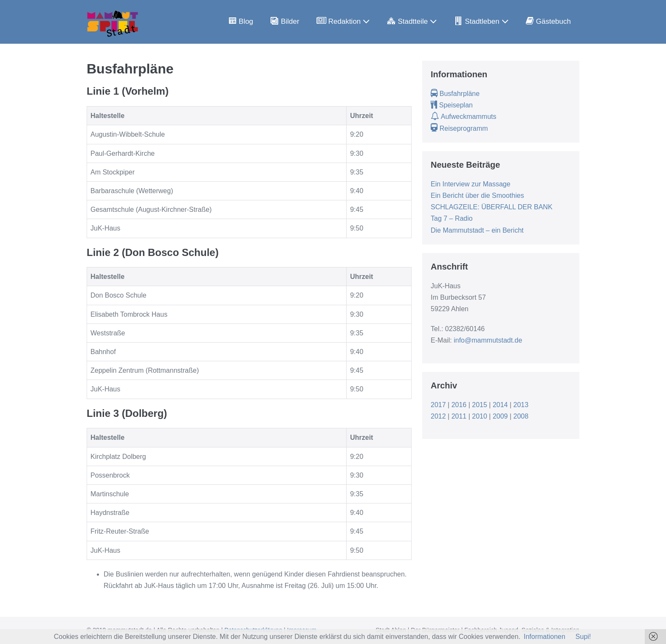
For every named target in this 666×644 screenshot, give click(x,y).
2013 (521, 405)
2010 (480, 416)
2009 (500, 416)
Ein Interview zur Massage (471, 184)
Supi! (583, 637)
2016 (459, 405)
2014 (500, 405)
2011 (459, 416)
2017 (438, 405)
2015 (480, 405)
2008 (521, 416)
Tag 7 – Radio (452, 218)
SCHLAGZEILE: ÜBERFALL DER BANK (492, 207)
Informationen (545, 637)
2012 (438, 416)
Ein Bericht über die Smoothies (477, 195)
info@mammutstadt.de (488, 340)
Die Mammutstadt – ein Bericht (477, 230)
